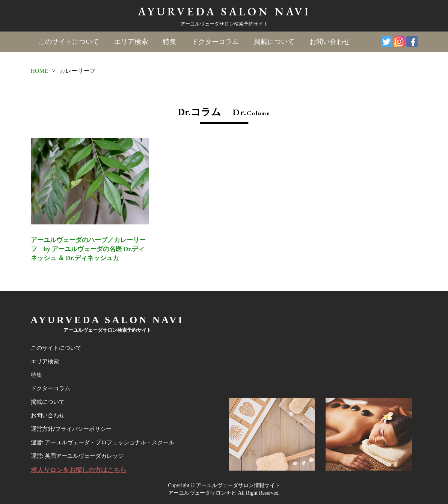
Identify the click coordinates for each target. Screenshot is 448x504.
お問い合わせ (330, 42)
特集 (170, 42)
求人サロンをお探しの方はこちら (79, 470)
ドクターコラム (215, 42)
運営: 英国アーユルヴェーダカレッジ (77, 456)
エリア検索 (131, 42)
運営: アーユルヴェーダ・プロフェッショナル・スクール (103, 442)
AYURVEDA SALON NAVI (224, 11)
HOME (40, 71)
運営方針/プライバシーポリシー (71, 429)
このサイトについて (69, 42)
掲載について (274, 42)
